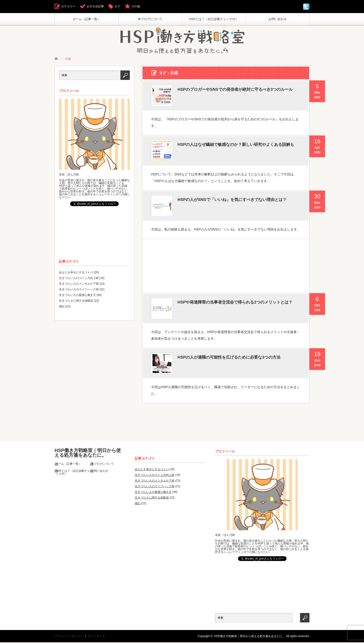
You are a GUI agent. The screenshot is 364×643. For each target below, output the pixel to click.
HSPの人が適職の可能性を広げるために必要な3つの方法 (238, 359)
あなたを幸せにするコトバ (76, 273)
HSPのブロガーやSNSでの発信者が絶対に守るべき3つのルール (238, 96)
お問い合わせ (278, 19)
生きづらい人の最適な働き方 (77, 296)
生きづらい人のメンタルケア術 (79, 284)
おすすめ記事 (95, 6)
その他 (136, 6)
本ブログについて (150, 19)
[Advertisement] (225, 266)
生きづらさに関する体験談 (76, 301)
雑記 (62, 307)
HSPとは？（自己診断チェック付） (214, 19)
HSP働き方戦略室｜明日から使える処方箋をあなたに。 (88, 453)
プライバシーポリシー (69, 637)
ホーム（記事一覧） (87, 19)
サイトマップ (96, 637)
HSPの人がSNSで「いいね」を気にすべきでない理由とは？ (237, 206)
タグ (117, 6)
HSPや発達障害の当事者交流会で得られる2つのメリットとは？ (238, 308)
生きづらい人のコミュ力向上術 (79, 279)
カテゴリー (68, 6)
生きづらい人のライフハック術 (79, 290)
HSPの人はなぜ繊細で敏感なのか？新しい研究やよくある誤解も (237, 151)
